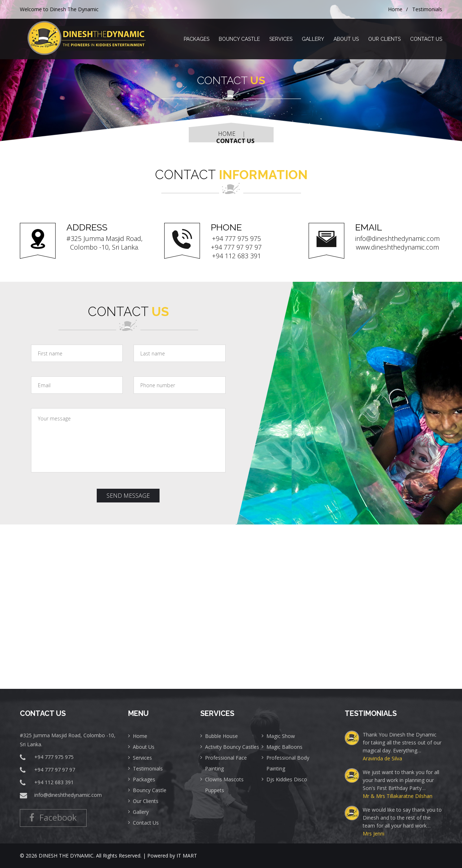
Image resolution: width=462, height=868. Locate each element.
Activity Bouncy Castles (232, 747)
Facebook (63, 815)
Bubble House (221, 736)
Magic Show (281, 736)
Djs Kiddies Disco (287, 779)
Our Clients (384, 39)
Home (395, 9)
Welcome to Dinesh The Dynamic (59, 9)
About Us (346, 39)
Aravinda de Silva (382, 758)
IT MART (187, 856)
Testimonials (427, 9)
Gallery (313, 39)
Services (281, 39)
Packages (197, 39)
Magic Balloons (284, 747)
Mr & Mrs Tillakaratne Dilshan (398, 796)
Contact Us (426, 39)
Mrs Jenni (374, 834)
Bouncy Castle (239, 39)
